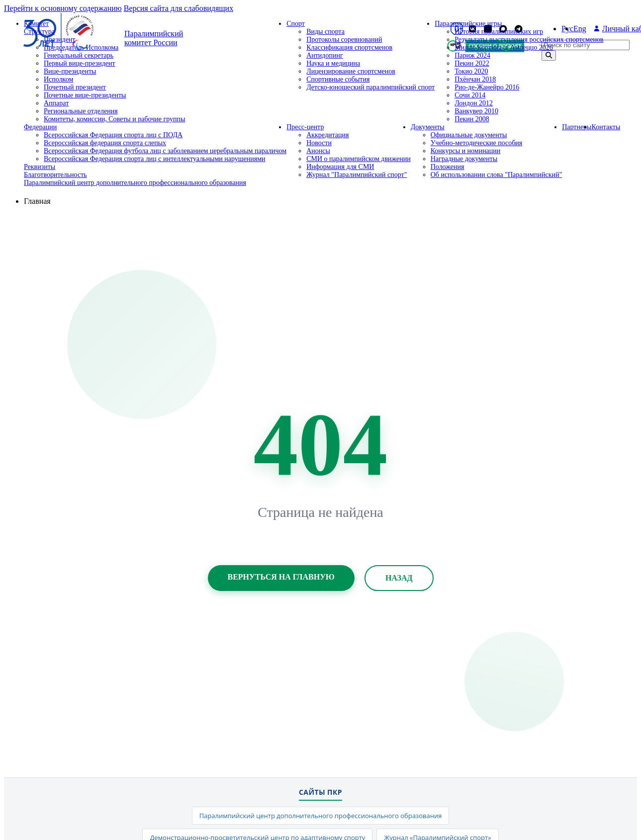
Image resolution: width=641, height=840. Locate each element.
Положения (448, 167)
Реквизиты (40, 167)
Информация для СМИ (340, 167)
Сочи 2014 (470, 95)
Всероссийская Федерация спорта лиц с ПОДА (113, 135)
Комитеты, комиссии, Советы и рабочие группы (114, 119)
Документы (428, 127)
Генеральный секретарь (79, 55)
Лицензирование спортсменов (351, 71)
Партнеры (577, 127)
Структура (39, 32)
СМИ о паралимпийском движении (359, 159)
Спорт (296, 24)
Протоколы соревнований (344, 40)
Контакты (606, 127)
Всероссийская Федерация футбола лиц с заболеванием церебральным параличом (165, 151)
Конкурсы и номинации (466, 151)
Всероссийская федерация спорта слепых (105, 143)
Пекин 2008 (472, 119)
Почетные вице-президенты (85, 95)
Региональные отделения (81, 111)
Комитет (36, 24)
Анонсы (318, 151)
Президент (59, 40)
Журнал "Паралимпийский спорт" (357, 175)
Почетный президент (75, 87)
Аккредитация (327, 135)
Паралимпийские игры (468, 24)
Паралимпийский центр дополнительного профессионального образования (135, 183)
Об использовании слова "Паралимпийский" (496, 175)
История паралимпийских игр (499, 32)
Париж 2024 (472, 55)
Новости (319, 143)
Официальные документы (469, 135)
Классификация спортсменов (349, 47)
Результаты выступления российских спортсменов (529, 40)
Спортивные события (338, 79)
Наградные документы (464, 159)
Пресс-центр (305, 127)
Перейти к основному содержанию (63, 8)
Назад (399, 578)
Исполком (58, 79)
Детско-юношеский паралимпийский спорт (370, 87)
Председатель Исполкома (81, 47)
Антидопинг (325, 55)
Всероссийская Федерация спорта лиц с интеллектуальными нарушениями (155, 159)
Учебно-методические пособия (477, 143)
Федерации (40, 127)
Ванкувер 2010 (476, 111)
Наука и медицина (333, 63)
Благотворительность (55, 175)
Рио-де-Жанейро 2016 (487, 87)
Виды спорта (325, 32)
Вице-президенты (70, 71)
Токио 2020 (471, 71)
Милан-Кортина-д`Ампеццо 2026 (504, 47)
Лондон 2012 (474, 103)
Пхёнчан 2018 (475, 79)
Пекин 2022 (472, 63)
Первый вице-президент (80, 63)
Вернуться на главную (281, 577)
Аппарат (56, 103)
